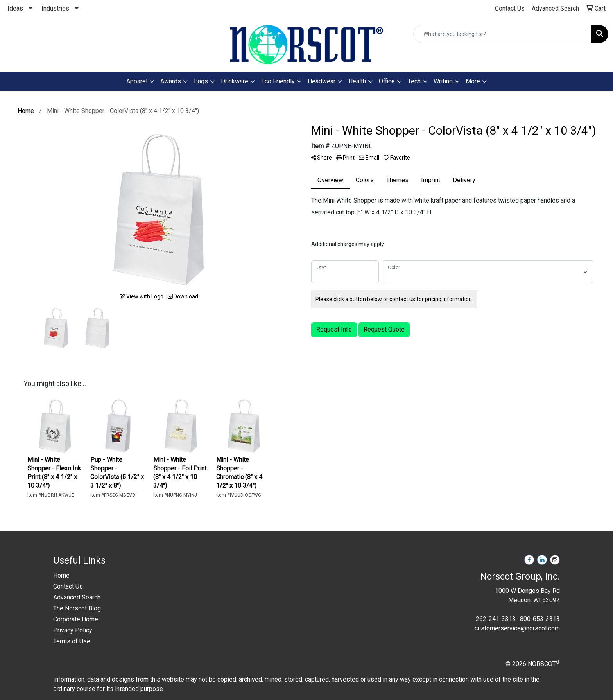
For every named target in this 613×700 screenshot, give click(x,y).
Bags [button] (201, 81)
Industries (55, 8)
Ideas (15, 8)
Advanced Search (77, 597)
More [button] (473, 81)
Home (61, 575)
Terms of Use (72, 641)
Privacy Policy (73, 630)
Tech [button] (414, 81)
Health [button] (357, 81)
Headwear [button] (322, 81)
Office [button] (387, 81)
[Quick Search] (503, 34)
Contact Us (68, 586)
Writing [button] (443, 81)
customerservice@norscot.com (517, 628)
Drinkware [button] (235, 81)
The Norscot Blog (77, 608)
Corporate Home (76, 619)
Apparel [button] (137, 81)
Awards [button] (171, 81)
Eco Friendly (278, 81)
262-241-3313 (496, 619)
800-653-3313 (540, 619)
